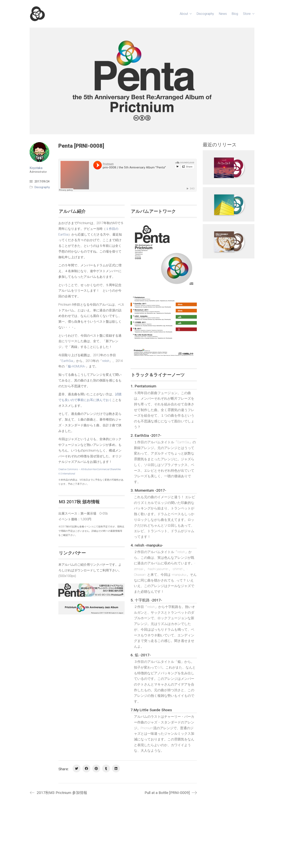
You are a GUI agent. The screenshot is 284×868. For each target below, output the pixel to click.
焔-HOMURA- (77, 366)
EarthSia (67, 361)
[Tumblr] (106, 768)
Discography (42, 187)
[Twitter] (77, 768)
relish (106, 361)
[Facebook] (86, 768)
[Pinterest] (96, 768)
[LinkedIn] (116, 768)
